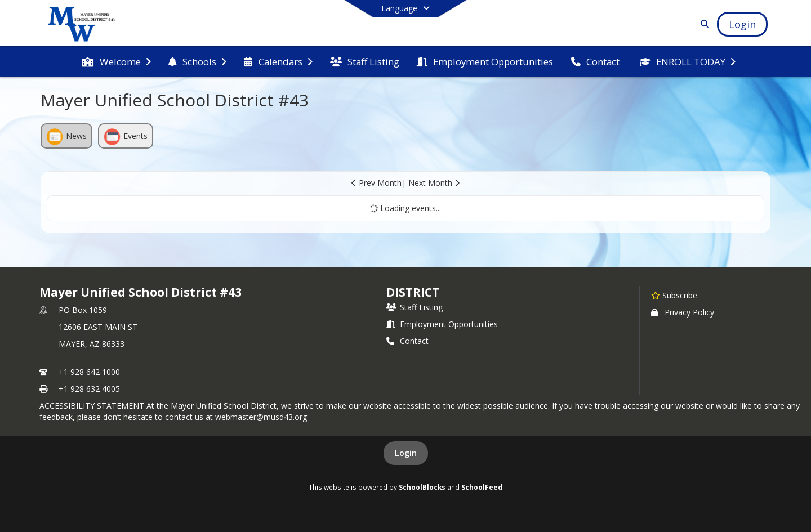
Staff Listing (415, 307)
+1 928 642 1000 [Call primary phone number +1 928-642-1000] (89, 372)
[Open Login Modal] (742, 24)
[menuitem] (116, 62)
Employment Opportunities (442, 324)
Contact (407, 341)
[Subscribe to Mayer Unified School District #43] (674, 295)
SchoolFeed (482, 487)
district (413, 292)
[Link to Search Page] (703, 24)
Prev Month (376, 183)
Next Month (434, 183)
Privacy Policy (683, 312)
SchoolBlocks (422, 487)
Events (126, 137)
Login (406, 453)
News (66, 137)
